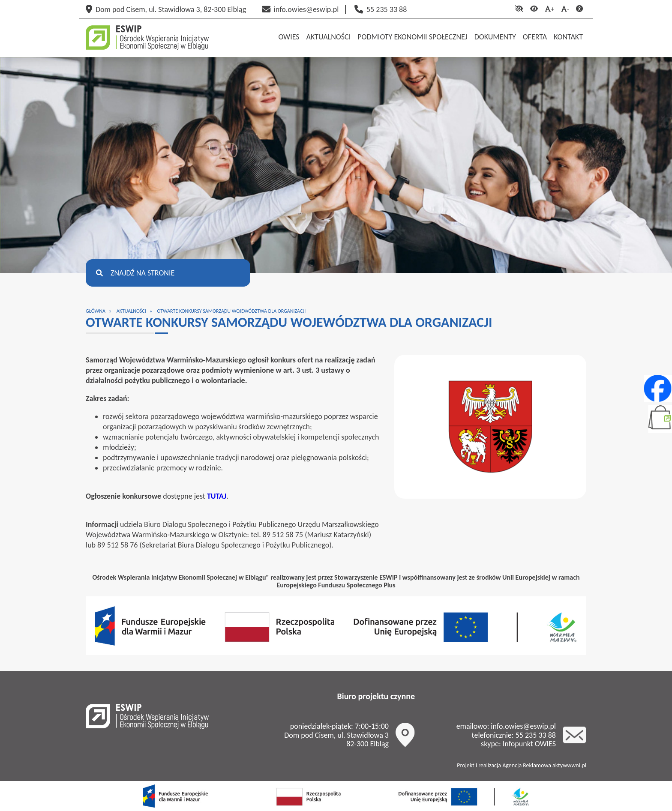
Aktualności (131, 311)
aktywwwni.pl (569, 765)
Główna (96, 311)
